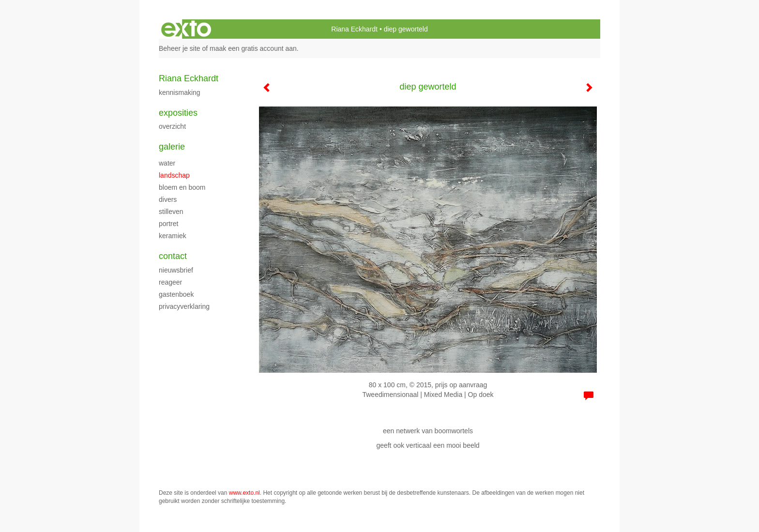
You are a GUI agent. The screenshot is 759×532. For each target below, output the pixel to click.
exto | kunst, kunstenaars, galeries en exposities (186, 29)
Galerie (172, 147)
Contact (173, 256)
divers (168, 199)
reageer (170, 282)
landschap (174, 175)
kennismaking (180, 92)
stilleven (171, 212)
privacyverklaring (184, 306)
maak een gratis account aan (253, 48)
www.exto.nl (244, 493)
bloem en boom (182, 187)
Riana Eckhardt (354, 29)
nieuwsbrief (176, 270)
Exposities (178, 113)
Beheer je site (180, 48)
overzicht (172, 126)
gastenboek (176, 294)
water (167, 163)
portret (168, 224)
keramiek (173, 236)
